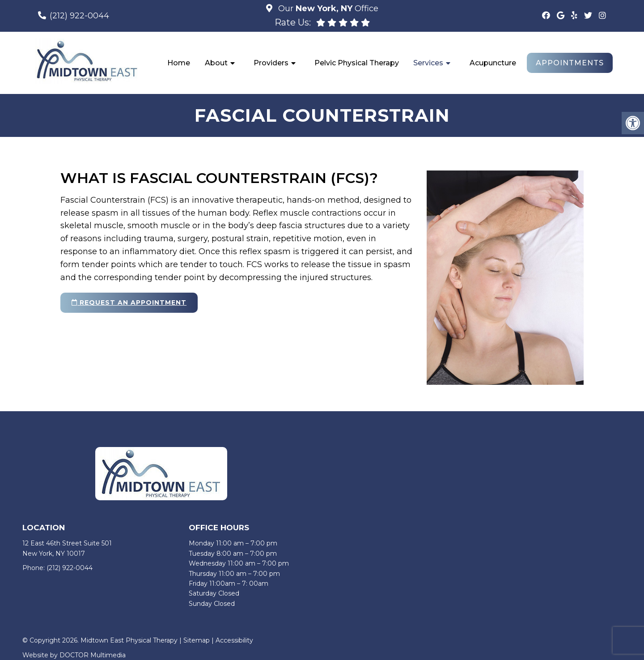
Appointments (570, 63)
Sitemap (197, 640)
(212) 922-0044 (79, 16)
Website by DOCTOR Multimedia (74, 655)
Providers (271, 63)
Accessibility (234, 640)
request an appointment (129, 302)
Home (179, 63)
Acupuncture (493, 63)
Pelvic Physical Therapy (357, 63)
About (216, 63)
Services (428, 63)
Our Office (327, 9)
